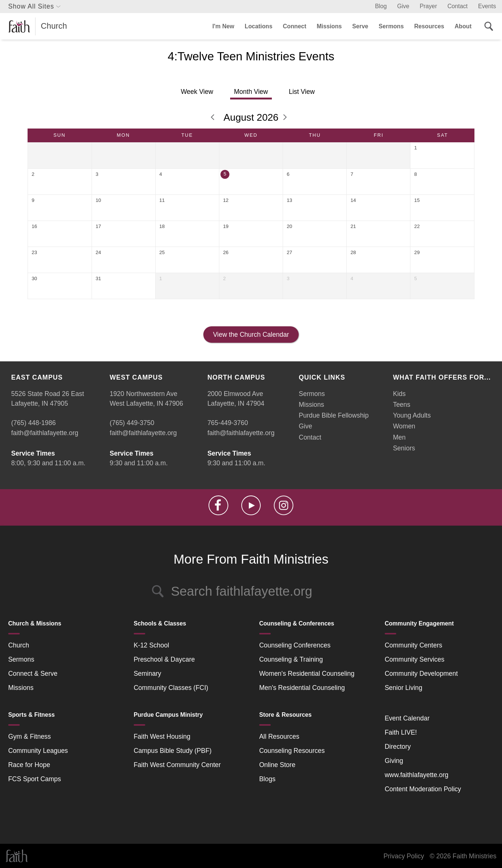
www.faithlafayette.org (417, 775)
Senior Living (403, 688)
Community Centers (414, 645)
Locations (258, 26)
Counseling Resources (292, 751)
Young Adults (412, 415)
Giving (394, 761)
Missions (329, 26)
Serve (360, 26)
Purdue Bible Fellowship (334, 415)
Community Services (414, 659)
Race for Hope (29, 765)
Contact (457, 6)
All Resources (279, 736)
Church (19, 645)
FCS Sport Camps (35, 779)
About (463, 26)
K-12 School (151, 645)
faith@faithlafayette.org (45, 433)
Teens (402, 405)
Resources (429, 26)
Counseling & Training (291, 659)
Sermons (391, 26)
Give (403, 6)
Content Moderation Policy (423, 789)
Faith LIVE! (401, 732)
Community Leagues (38, 751)
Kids (399, 394)
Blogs (267, 779)
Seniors (404, 448)
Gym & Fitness (30, 736)
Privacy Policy (404, 856)
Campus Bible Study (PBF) (173, 751)
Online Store (277, 765)
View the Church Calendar (251, 335)
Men (399, 437)
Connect (294, 26)
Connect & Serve (33, 674)
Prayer (428, 6)
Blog (381, 6)
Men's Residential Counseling (302, 688)
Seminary (147, 674)
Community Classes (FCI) (171, 688)
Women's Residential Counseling (307, 674)
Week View (197, 92)
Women (404, 426)
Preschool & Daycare (164, 659)
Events (487, 6)
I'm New (223, 26)
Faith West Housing (162, 736)
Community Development (421, 674)
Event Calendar (407, 718)
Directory (398, 747)
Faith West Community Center (177, 765)
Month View (251, 92)
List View (302, 92)
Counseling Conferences (295, 645)
